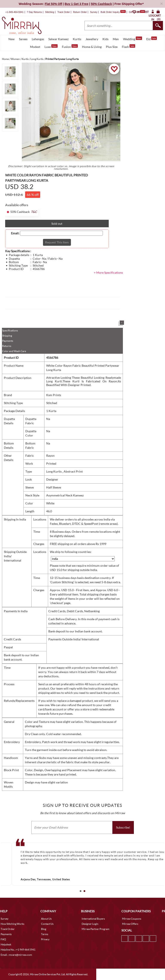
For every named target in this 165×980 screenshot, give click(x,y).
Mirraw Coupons (132, 919)
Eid (152, 39)
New (11, 39)
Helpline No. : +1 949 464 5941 (18, 950)
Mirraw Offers (130, 924)
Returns (7, 346)
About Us (46, 919)
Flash (128, 46)
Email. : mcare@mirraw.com (16, 955)
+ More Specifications (108, 272)
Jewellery (92, 39)
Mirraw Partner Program (95, 929)
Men (116, 39)
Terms (45, 934)
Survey (94, 12)
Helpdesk (6, 944)
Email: (15, 233)
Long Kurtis (54, 471)
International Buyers (93, 919)
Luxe (51, 46)
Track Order (64, 12)
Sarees (23, 39)
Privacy (45, 939)
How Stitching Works (12, 924)
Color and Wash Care (14, 351)
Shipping (7, 336)
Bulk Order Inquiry (110, 12)
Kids (105, 39)
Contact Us (47, 924)
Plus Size (112, 47)
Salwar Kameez (58, 39)
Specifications (10, 330)
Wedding (133, 39)
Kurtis (77, 39)
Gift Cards (137, 12)
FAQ (3, 939)
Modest (35, 47)
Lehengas (38, 39)
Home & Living (92, 47)
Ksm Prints (54, 395)
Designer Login (90, 924)
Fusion (70, 46)
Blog (44, 929)
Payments (8, 341)
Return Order (80, 12)
